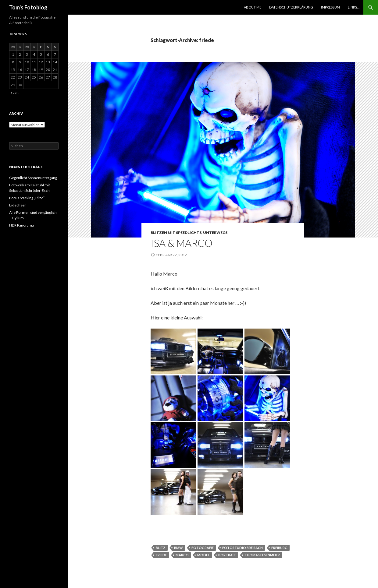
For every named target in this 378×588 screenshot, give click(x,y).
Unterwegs (215, 232)
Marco (182, 555)
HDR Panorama (21, 225)
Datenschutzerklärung (291, 7)
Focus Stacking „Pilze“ (27, 198)
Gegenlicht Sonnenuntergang (33, 178)
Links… (354, 7)
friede (161, 555)
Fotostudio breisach (242, 548)
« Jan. (15, 92)
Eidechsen (18, 205)
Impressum (330, 7)
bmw (178, 548)
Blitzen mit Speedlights (176, 232)
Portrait (227, 555)
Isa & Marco (182, 243)
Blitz (161, 548)
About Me (253, 7)
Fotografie (203, 548)
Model (203, 555)
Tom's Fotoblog (28, 7)
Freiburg (279, 548)
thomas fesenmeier (262, 555)
